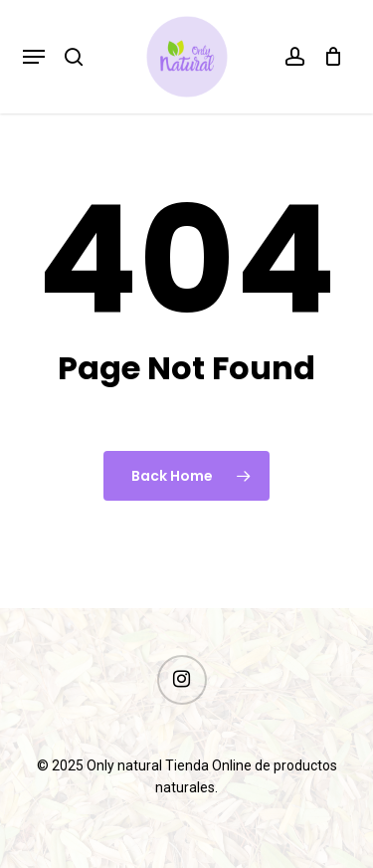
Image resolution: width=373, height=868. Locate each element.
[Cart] (329, 57)
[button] (34, 57)
